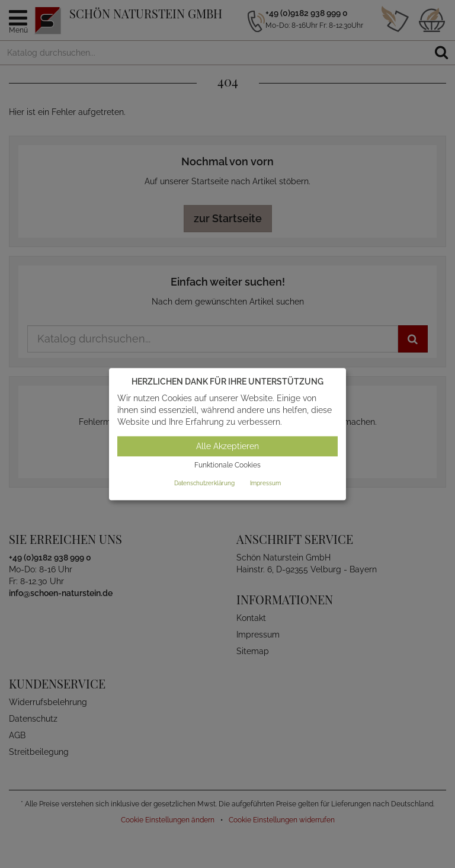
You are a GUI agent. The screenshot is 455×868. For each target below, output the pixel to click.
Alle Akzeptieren (227, 447)
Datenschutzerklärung (204, 483)
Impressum (265, 483)
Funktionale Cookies (227, 466)
